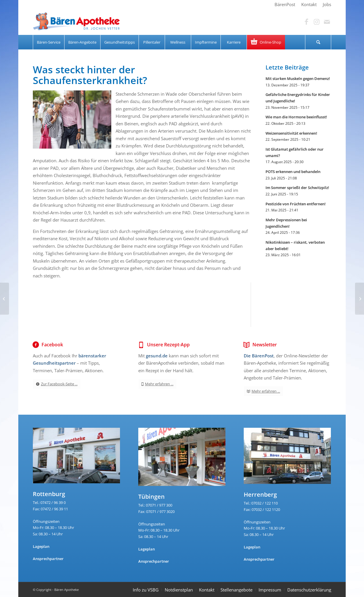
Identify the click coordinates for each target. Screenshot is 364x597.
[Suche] (318, 42)
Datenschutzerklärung (309, 590)
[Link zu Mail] (327, 22)
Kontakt (207, 590)
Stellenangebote (236, 590)
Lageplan (41, 546)
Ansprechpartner (48, 559)
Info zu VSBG (146, 590)
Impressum (270, 590)
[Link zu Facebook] (306, 22)
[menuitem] (285, 4)
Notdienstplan (179, 590)
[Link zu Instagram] (317, 22)
